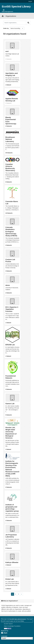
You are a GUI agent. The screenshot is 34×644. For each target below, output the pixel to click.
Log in (30, 1)
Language (4, 636)
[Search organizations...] (15, 23)
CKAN (4, 633)
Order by (6, 28)
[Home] (3, 16)
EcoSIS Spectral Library (16, 6)
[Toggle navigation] (4, 10)
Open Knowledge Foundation (12, 626)
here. (23, 621)
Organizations (11, 16)
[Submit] (28, 23)
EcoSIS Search (8, 624)
